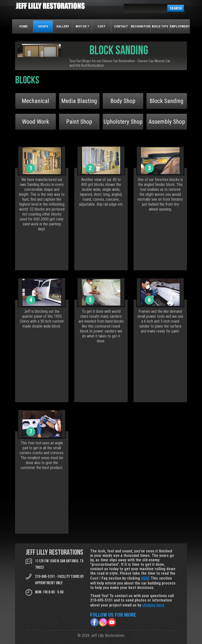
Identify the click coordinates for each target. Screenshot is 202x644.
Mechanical (35, 101)
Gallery (63, 26)
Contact (121, 26)
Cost (101, 26)
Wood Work (35, 122)
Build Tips (160, 26)
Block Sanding (167, 101)
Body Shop (123, 101)
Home (23, 26)
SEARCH (176, 8)
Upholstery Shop (123, 122)
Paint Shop (79, 122)
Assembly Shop (167, 122)
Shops (43, 26)
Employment (180, 26)
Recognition (141, 26)
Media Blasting (79, 101)
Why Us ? (82, 26)
